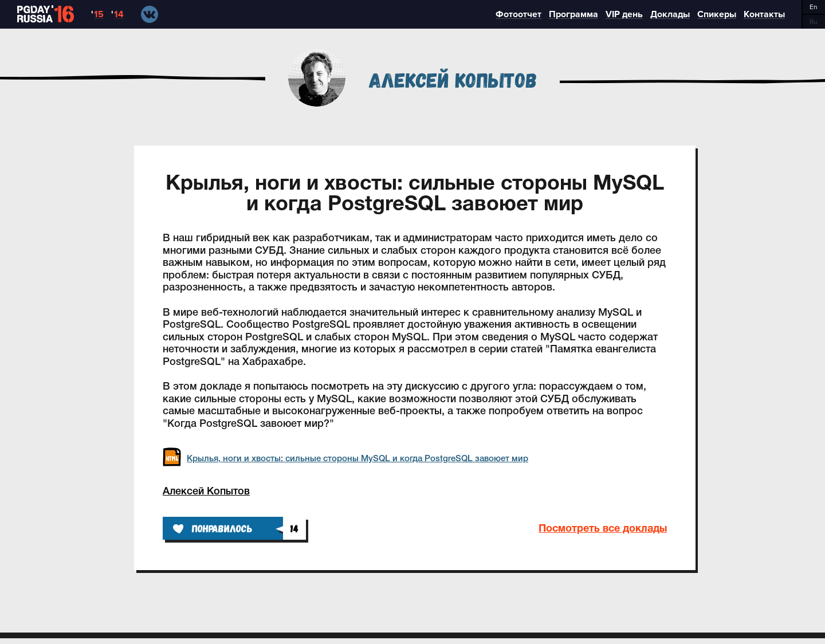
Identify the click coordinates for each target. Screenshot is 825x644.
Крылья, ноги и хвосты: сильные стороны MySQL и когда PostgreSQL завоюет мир (345, 459)
